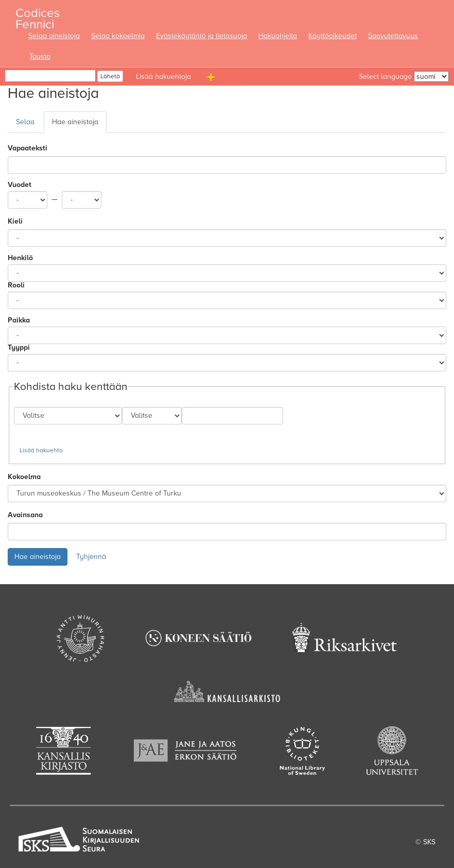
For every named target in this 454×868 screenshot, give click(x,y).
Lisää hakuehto (41, 450)
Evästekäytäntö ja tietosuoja (202, 36)
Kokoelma (24, 477)
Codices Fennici (38, 16)
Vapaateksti (28, 148)
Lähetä (110, 76)
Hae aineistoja (75, 122)
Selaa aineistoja (54, 36)
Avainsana (25, 515)
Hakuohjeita (278, 36)
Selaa (25, 122)
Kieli (15, 221)
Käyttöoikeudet (333, 36)
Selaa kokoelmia (118, 36)
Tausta (40, 56)
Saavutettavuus (393, 36)
